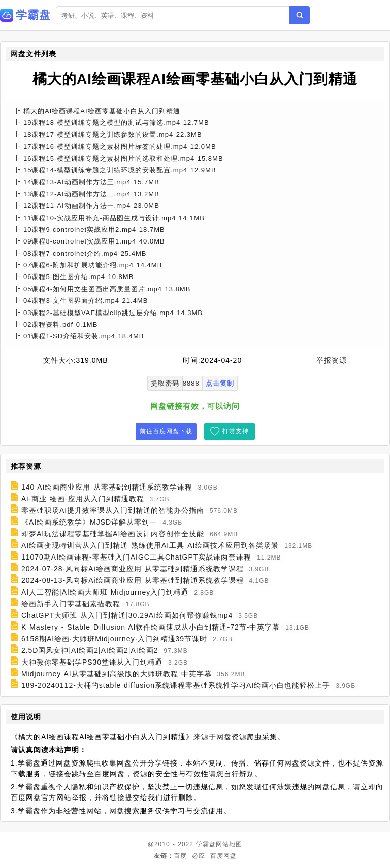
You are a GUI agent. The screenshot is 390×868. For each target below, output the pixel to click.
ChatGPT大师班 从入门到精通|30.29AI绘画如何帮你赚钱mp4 (127, 615)
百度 (180, 856)
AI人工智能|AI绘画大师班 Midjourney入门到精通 (105, 592)
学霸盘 (206, 844)
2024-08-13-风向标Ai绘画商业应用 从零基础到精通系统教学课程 (133, 580)
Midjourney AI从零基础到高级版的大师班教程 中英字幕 (117, 674)
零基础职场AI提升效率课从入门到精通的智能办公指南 (113, 510)
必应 (199, 856)
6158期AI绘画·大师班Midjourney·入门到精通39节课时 (114, 639)
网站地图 (229, 844)
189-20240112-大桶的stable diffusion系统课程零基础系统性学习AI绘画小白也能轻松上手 (176, 685)
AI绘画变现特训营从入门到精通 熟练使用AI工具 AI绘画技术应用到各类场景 (150, 545)
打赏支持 (236, 431)
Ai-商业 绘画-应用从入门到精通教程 (83, 499)
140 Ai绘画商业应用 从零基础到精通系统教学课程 (107, 487)
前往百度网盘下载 (166, 431)
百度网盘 (223, 856)
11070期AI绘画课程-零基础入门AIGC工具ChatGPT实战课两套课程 (136, 557)
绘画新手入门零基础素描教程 (71, 604)
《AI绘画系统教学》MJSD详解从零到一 (89, 522)
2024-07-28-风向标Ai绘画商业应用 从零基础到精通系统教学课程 (133, 569)
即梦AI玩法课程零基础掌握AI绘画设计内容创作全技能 (113, 534)
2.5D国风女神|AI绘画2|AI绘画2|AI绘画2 (90, 650)
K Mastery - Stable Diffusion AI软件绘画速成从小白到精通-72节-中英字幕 (151, 627)
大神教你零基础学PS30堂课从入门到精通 (92, 662)
